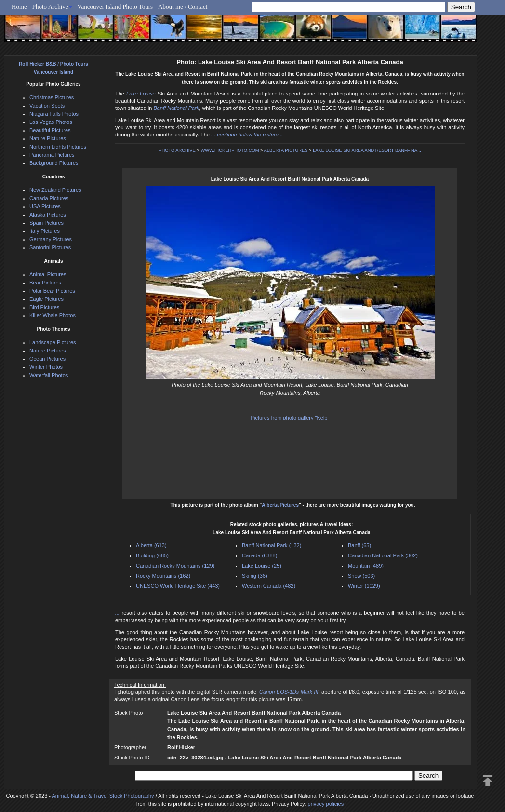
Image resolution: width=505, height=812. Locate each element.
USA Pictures (45, 206)
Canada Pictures (49, 198)
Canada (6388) (259, 555)
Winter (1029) (364, 586)
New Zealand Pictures (55, 190)
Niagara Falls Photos (54, 114)
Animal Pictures (48, 274)
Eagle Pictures (47, 299)
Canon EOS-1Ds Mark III (289, 692)
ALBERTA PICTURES (286, 150)
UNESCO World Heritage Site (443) (178, 586)
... (119, 613)
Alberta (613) (151, 545)
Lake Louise (141, 94)
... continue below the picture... (247, 135)
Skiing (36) (255, 576)
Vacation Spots (47, 106)
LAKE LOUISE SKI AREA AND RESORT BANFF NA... (367, 150)
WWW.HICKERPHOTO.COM (230, 150)
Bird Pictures (44, 307)
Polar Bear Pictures (52, 291)
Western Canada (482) (269, 586)
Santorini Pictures (50, 247)
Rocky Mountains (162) (163, 576)
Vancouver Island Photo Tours (115, 7)
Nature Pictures (48, 138)
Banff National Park (177, 108)
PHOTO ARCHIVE (177, 150)
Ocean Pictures (47, 359)
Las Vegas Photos (51, 122)
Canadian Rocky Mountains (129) (175, 566)
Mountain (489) (366, 566)
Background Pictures (54, 163)
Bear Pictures (45, 283)
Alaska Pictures (48, 215)
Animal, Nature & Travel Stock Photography (103, 796)
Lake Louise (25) (262, 566)
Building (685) (152, 555)
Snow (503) (361, 576)
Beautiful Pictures (50, 130)
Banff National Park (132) (272, 545)
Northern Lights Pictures (58, 147)
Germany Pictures (51, 239)
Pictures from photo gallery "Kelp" (290, 418)
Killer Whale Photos (53, 315)
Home (19, 7)
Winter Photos (46, 367)
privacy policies (326, 804)
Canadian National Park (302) (383, 555)
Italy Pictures (45, 231)
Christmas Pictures (52, 97)
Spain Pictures (47, 223)
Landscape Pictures (53, 342)
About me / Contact (183, 7)
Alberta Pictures (280, 505)
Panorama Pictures (52, 155)
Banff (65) (359, 545)
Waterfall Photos (49, 375)
